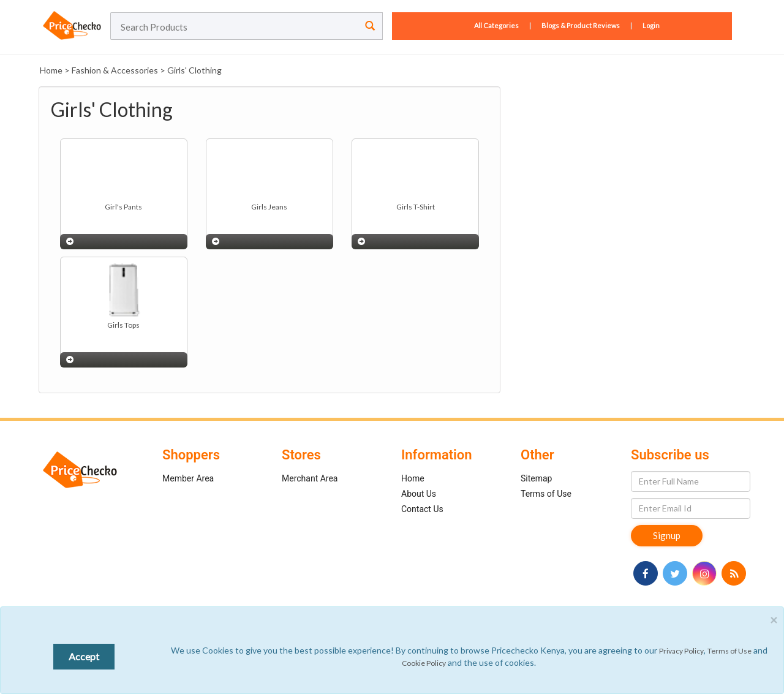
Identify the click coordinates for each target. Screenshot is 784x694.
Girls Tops (123, 325)
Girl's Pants (123, 207)
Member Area (188, 478)
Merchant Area (310, 478)
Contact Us (422, 509)
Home (51, 70)
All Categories (497, 25)
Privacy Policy (681, 651)
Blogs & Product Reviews (581, 25)
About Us (419, 494)
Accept (84, 656)
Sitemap (536, 478)
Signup (667, 535)
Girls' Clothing (194, 70)
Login (651, 25)
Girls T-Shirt (416, 207)
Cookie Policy (424, 663)
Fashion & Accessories (115, 70)
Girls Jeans (269, 207)
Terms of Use (546, 494)
